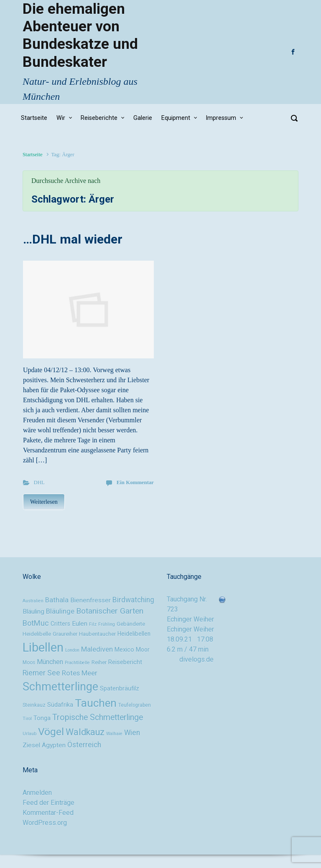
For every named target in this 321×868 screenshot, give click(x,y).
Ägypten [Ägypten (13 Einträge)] (54, 745)
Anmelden (37, 793)
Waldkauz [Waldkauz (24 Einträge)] (85, 732)
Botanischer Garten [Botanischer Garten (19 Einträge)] (110, 611)
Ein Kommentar (135, 482)
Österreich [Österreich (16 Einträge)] (84, 745)
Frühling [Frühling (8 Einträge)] (107, 624)
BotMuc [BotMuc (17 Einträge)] (36, 623)
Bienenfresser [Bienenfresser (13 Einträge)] (90, 600)
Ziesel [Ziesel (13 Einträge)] (31, 745)
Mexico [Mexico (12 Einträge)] (124, 650)
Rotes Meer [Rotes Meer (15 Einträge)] (80, 673)
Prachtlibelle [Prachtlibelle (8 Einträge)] (77, 663)
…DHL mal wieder (73, 239)
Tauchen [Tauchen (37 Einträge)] (96, 703)
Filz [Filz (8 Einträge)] (93, 624)
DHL (39, 482)
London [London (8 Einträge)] (72, 650)
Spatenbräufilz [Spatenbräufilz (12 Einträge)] (120, 689)
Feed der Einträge (48, 803)
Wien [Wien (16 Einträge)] (132, 733)
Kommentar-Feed (48, 813)
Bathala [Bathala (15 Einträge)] (57, 600)
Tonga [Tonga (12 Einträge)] (42, 718)
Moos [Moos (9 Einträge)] (29, 662)
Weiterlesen (44, 502)
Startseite (33, 155)
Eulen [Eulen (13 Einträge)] (80, 624)
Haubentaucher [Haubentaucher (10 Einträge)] (97, 634)
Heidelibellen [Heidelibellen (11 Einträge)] (134, 634)
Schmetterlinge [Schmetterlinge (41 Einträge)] (60, 687)
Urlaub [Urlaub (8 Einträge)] (29, 734)
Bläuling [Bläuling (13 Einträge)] (33, 612)
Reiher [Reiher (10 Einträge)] (99, 662)
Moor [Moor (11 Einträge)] (143, 650)
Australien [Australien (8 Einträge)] (33, 601)
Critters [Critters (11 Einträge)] (60, 624)
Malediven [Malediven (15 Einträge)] (97, 649)
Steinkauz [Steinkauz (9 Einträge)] (34, 705)
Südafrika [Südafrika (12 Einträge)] (60, 705)
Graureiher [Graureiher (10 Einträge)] (65, 634)
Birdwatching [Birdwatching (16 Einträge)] (133, 600)
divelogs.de (196, 659)
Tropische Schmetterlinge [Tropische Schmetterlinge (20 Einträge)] (98, 717)
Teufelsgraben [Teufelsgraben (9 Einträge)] (135, 705)
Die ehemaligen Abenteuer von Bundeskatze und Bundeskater (80, 35)
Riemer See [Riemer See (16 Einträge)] (41, 673)
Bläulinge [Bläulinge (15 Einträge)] (60, 611)
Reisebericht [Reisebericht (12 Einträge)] (125, 662)
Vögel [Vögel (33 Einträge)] (51, 732)
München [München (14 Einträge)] (50, 662)
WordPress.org (45, 823)
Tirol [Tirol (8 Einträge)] (27, 719)
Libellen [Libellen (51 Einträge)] (43, 647)
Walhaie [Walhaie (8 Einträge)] (114, 734)
